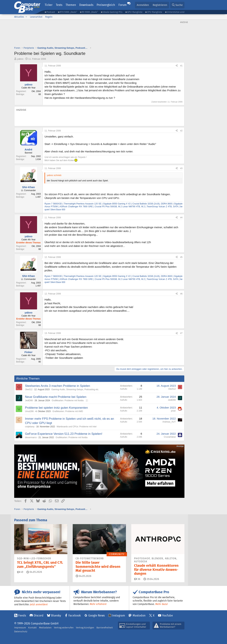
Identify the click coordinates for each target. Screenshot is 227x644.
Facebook (75, 615)
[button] (26, 17)
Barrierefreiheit (105, 628)
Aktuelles (19, 17)
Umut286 (29, 411)
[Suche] (177, 5)
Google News (96, 615)
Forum (123, 5)
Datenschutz (21, 631)
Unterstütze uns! (176, 12)
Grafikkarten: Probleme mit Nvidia (68, 401)
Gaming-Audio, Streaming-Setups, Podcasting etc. (75, 389)
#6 (181, 294)
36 (137, 579)
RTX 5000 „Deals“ (68, 12)
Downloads (86, 5)
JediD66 (29, 401)
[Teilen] (177, 66)
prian (173, 411)
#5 (181, 257)
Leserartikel (36, 17)
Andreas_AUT (169, 422)
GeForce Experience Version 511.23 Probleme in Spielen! (64, 434)
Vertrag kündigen (85, 628)
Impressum (20, 628)
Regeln (49, 17)
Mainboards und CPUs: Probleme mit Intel (77, 427)
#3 (181, 168)
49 (20, 572)
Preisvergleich (106, 5)
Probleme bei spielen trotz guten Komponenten (56, 408)
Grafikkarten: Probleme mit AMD (68, 411)
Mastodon (139, 615)
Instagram (119, 615)
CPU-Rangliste (155, 12)
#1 (181, 66)
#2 (181, 131)
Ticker (49, 5)
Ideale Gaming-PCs (113, 12)
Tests (59, 5)
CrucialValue (170, 437)
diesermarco (31, 437)
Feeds (22, 615)
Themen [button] (71, 5)
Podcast (51, 12)
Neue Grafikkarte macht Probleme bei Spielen (56, 397)
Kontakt (32, 628)
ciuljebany (30, 427)
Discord (39, 615)
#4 (181, 218)
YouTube (168, 615)
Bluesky (56, 615)
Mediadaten (45, 628)
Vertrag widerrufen (64, 628)
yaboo (20, 59)
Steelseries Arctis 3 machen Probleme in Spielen (58, 386)
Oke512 (29, 389)
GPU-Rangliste (135, 12)
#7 (181, 333)
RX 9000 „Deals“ (90, 12)
